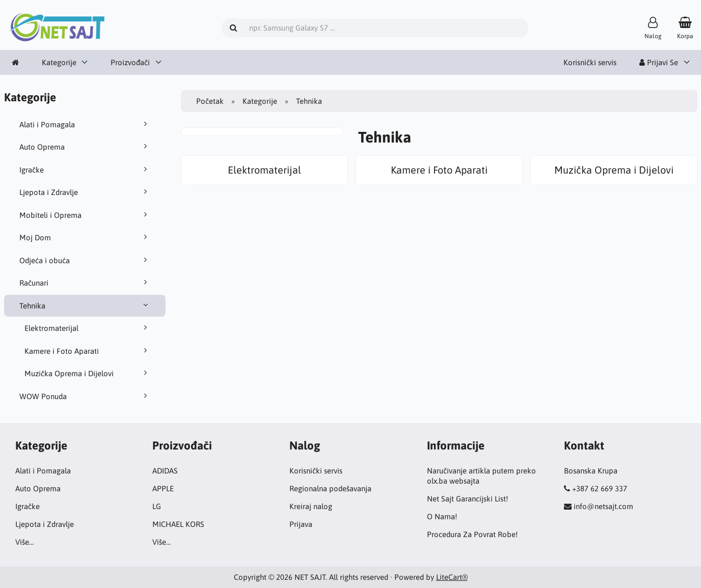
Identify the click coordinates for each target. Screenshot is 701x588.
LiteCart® (452, 577)
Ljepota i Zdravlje (85, 192)
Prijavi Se (659, 62)
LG (157, 506)
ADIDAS (165, 471)
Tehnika (85, 305)
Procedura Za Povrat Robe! (472, 534)
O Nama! (442, 516)
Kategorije (59, 62)
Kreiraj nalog (311, 506)
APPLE (163, 488)
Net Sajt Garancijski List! (467, 499)
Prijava (301, 524)
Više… (24, 542)
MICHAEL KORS (178, 524)
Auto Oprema (85, 147)
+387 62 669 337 (600, 488)
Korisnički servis (590, 62)
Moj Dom (85, 237)
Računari (85, 283)
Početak (210, 101)
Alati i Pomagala (85, 124)
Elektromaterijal (88, 328)
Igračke (85, 170)
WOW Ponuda (85, 396)
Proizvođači (130, 62)
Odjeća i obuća (85, 260)
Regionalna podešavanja (330, 488)
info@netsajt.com (603, 506)
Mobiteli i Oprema (85, 215)
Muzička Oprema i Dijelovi (88, 373)
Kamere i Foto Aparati (88, 351)
